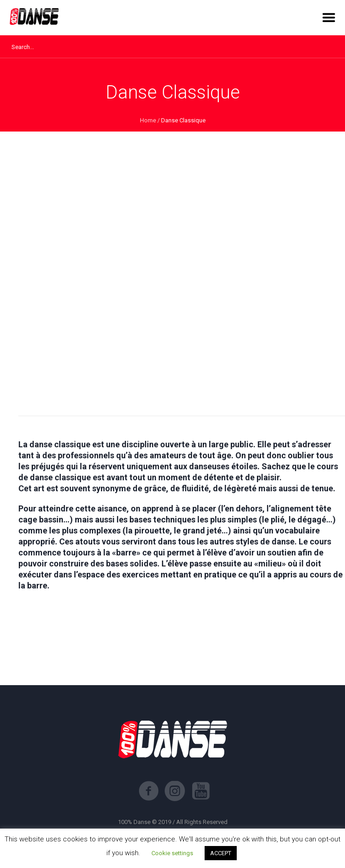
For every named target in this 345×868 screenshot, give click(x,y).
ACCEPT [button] (221, 853)
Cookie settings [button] (172, 853)
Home (148, 120)
